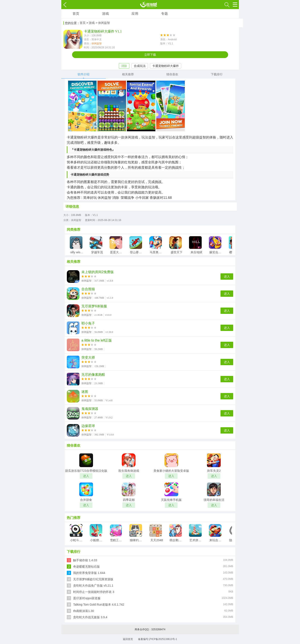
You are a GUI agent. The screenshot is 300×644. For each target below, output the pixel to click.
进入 (227, 277)
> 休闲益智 (103, 23)
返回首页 (128, 639)
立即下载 (150, 55)
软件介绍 (84, 74)
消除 (124, 66)
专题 (164, 14)
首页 (76, 14)
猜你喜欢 (172, 74)
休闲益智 (97, 43)
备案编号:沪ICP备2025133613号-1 (158, 639)
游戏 (105, 14)
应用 (135, 14)
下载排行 (217, 74)
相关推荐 (128, 74)
